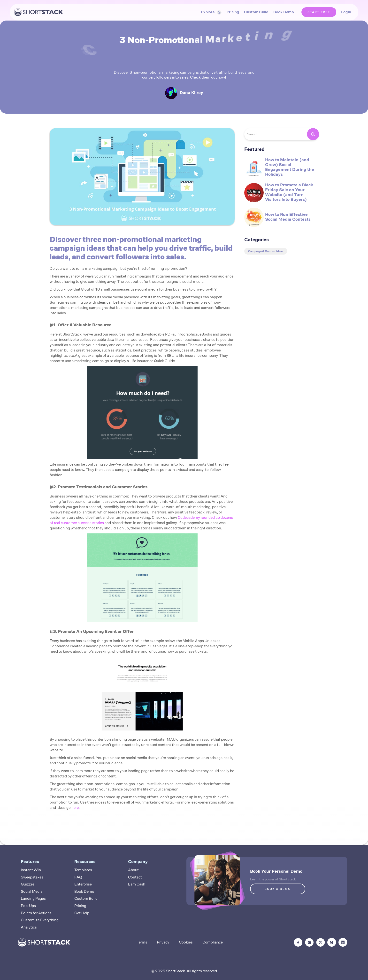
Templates (83, 870)
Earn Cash (137, 884)
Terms (142, 942)
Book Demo (284, 12)
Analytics (29, 927)
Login (346, 12)
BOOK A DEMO (278, 889)
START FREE (319, 12)
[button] (210, 12)
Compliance (213, 942)
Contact (135, 877)
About (133, 870)
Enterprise (83, 884)
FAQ (78, 877)
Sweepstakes (32, 877)
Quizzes (28, 884)
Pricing (233, 12)
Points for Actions (36, 913)
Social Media (32, 891)
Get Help (82, 913)
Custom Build (256, 12)
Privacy (163, 942)
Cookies (186, 942)
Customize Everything (40, 920)
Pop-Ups (28, 906)
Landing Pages (33, 898)
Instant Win (31, 870)
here (75, 808)
